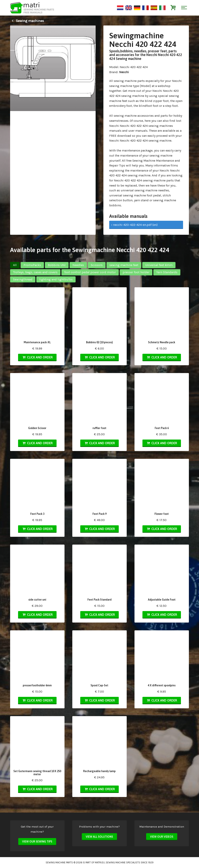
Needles (78, 265)
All (15, 265)
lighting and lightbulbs (56, 279)
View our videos (162, 837)
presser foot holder (136, 272)
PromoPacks (32, 265)
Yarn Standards (167, 272)
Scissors (97, 265)
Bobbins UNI (57, 265)
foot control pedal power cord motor (90, 272)
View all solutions (99, 837)
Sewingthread (23, 279)
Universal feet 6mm (159, 265)
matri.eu (100, 862)
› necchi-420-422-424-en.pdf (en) (134, 225)
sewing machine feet (124, 265)
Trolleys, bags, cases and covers (35, 272)
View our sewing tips (37, 842)
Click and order (37, 357)
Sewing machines (27, 21)
